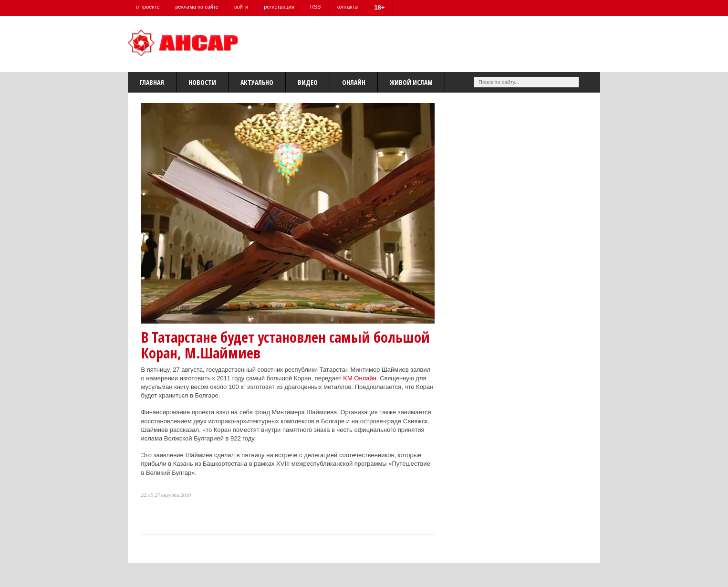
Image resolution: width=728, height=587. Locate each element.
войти (241, 7)
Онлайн (354, 82)
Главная (152, 82)
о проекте (148, 7)
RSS (316, 7)
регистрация (279, 7)
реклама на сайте (197, 7)
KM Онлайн (360, 378)
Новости (202, 82)
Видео (308, 82)
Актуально (257, 82)
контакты (347, 7)
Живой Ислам (411, 82)
